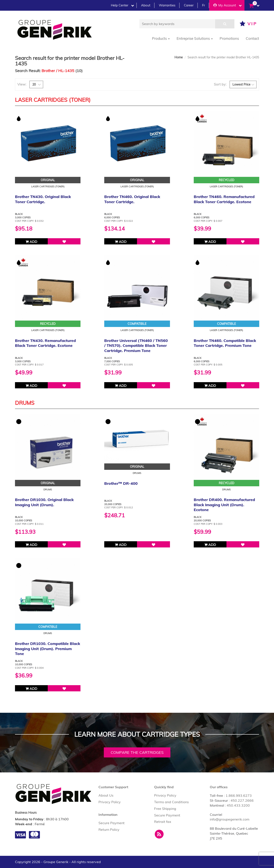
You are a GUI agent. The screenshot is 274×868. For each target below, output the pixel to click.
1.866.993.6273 (239, 796)
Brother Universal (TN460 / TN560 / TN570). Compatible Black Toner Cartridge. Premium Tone (136, 346)
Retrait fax (163, 822)
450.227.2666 (242, 800)
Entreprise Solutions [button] (195, 38)
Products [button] (161, 38)
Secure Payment (112, 823)
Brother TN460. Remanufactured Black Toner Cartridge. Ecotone (224, 199)
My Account (228, 5)
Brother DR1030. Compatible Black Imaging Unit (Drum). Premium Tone (48, 649)
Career (189, 5)
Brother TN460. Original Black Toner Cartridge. (132, 199)
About (146, 5)
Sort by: (220, 84)
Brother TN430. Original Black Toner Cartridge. (43, 199)
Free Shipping (165, 809)
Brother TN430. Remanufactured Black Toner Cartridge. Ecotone (45, 343)
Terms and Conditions (171, 802)
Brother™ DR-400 (121, 483)
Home (179, 57)
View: (22, 84)
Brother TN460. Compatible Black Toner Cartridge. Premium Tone (225, 343)
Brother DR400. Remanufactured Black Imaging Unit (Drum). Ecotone (224, 505)
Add (31, 242)
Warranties (167, 5)
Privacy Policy (110, 802)
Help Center (122, 5)
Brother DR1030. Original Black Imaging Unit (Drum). (44, 502)
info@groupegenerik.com (230, 819)
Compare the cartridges (137, 752)
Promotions (229, 38)
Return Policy (109, 830)
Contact (252, 38)
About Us (106, 795)
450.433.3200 (238, 805)
